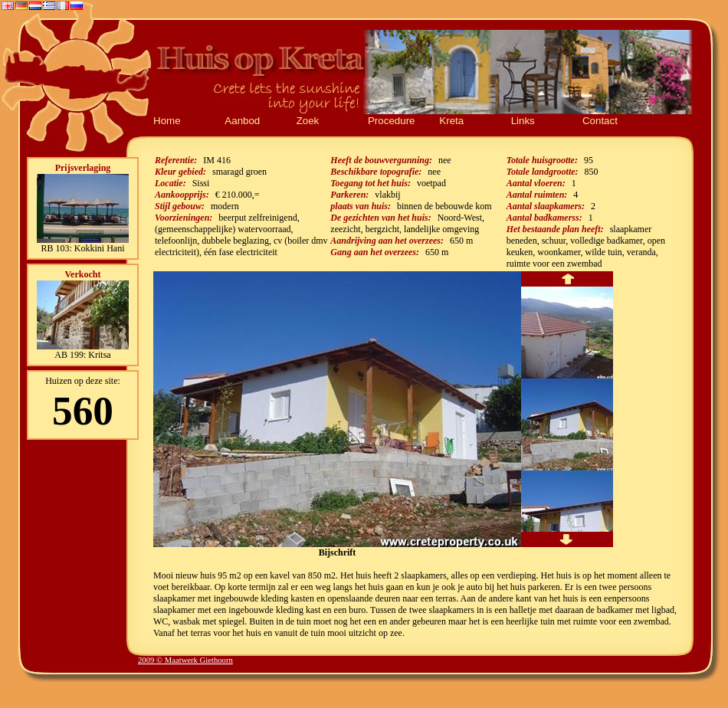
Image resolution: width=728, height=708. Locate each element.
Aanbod (242, 121)
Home (167, 121)
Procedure (392, 121)
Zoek (308, 121)
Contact (600, 121)
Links (523, 121)
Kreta (451, 121)
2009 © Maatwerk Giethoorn (185, 660)
